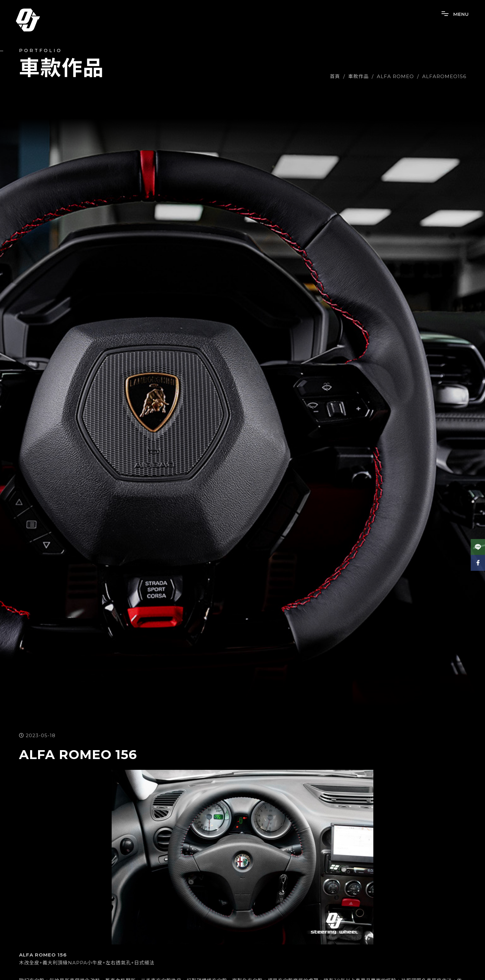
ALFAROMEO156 (444, 76)
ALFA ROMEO (395, 76)
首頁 (335, 76)
